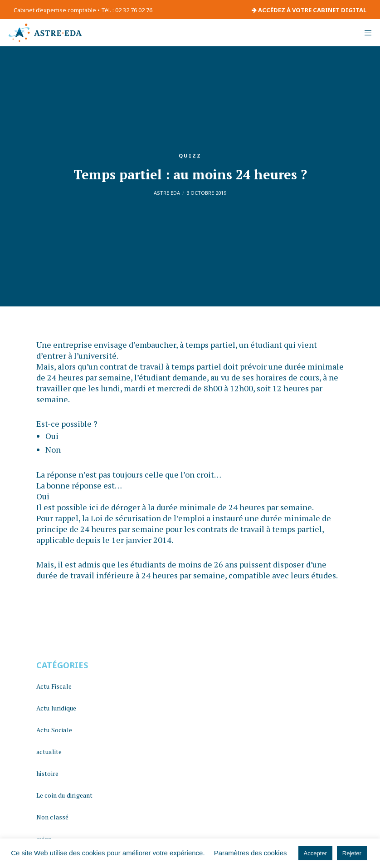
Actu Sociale (54, 730)
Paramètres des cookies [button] (251, 853)
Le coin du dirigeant (65, 795)
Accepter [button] (315, 853)
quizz (190, 155)
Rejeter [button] (352, 853)
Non (53, 449)
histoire (48, 773)
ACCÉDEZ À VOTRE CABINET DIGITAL (309, 10)
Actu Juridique (56, 708)
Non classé (53, 817)
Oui (52, 436)
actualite (49, 752)
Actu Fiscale (54, 686)
